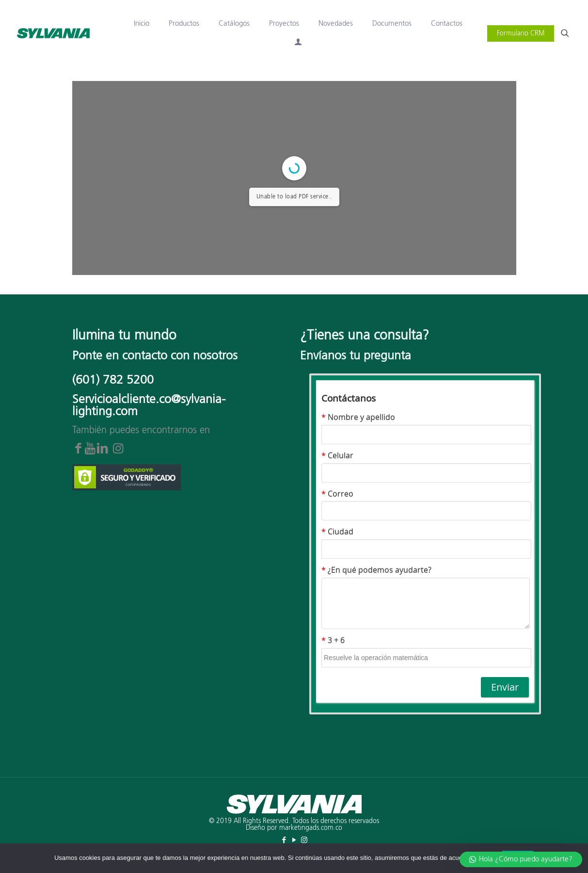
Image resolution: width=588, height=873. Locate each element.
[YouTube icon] (294, 840)
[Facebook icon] (284, 840)
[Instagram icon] (304, 840)
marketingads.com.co (311, 828)
